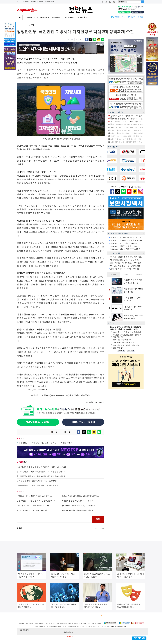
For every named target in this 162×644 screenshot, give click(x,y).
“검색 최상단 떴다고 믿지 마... (126, 237)
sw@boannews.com (38, 389)
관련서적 (96, 615)
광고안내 (28, 615)
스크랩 (41, 2)
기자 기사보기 (95, 402)
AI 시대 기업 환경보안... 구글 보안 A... (125, 260)
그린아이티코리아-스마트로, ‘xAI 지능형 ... (127, 263)
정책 (32, 25)
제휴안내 (88, 615)
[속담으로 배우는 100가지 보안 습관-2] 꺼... (34, 496)
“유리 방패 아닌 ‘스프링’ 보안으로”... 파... (34, 506)
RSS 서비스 (106, 615)
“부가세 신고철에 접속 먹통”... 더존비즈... (126, 257)
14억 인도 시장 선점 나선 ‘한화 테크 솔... (126, 266)
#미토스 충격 (82, 17)
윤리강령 (72, 615)
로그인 (19, 2)
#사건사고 (56, 17)
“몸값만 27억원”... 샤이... (124, 246)
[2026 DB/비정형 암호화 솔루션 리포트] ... (79, 510)
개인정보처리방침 (47, 615)
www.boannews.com (59, 395)
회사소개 (20, 615)
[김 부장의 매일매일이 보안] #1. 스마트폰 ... (80, 506)
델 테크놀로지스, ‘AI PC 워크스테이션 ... (126, 269)
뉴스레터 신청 (49, 2)
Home (19, 25)
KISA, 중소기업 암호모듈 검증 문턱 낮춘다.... (81, 496)
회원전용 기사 (120, 17)
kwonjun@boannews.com (82, 632)
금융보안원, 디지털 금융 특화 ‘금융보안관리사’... (37, 501)
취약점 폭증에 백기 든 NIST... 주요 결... (33, 510)
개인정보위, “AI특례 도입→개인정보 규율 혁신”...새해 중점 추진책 (46, 443)
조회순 (113, 275)
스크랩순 (139, 275)
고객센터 (80, 615)
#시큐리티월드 (43, 17)
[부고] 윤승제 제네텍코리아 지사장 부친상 (127, 125)
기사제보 (34, 2)
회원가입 (26, 2)
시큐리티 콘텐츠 (137, 17)
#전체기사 (30, 17)
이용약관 (36, 615)
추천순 (126, 275)
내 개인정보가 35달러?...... (125, 243)
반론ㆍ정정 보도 (139, 638)
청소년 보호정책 (61, 615)
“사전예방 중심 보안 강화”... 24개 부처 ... (79, 501)
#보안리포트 (69, 17)
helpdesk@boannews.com (118, 626)
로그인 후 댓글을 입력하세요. (54, 519)
